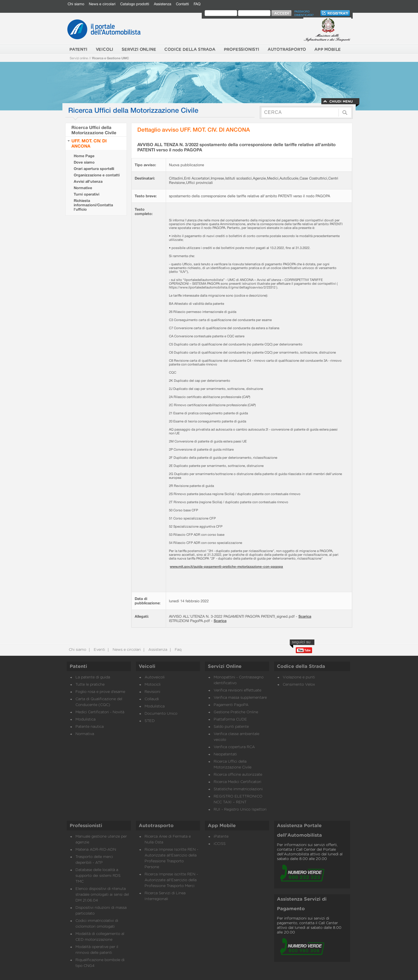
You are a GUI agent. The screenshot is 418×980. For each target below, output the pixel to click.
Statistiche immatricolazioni (238, 789)
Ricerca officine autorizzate (238, 775)
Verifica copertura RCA (234, 747)
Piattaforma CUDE (230, 720)
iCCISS (220, 844)
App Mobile (222, 826)
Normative (83, 188)
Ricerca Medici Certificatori (237, 782)
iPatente (221, 837)
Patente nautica (90, 727)
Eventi (99, 650)
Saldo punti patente (231, 727)
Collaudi (152, 699)
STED (150, 721)
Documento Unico (161, 714)
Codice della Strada (301, 667)
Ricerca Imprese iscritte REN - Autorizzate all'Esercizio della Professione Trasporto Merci (171, 880)
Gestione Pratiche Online (236, 712)
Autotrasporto (156, 826)
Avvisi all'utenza (88, 181)
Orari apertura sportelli (94, 169)
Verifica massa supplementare (240, 698)
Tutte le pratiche (90, 685)
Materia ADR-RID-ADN (96, 850)
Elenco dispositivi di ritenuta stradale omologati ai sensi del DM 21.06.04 (102, 895)
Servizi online (79, 58)
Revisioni (152, 692)
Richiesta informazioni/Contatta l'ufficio (93, 205)
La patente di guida (93, 677)
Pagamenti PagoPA (231, 705)
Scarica (305, 616)
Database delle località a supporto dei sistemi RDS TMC (98, 876)
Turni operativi (87, 194)
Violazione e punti (299, 677)
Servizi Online (225, 667)
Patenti (78, 667)
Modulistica (85, 720)
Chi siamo (76, 4)
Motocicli (153, 685)
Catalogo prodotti (135, 4)
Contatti (182, 4)
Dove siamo (84, 162)
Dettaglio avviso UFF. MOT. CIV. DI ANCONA (194, 129)
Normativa (85, 734)
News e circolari (102, 4)
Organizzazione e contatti (97, 175)
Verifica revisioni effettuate (237, 690)
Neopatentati (225, 754)
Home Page (84, 156)
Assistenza (163, 4)
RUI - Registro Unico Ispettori (240, 810)
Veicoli (147, 667)
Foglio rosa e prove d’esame (100, 692)
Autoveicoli (155, 677)
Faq (178, 650)
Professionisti (86, 826)
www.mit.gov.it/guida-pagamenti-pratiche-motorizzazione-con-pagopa (226, 566)
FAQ (197, 4)
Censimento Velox (299, 685)
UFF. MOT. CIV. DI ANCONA (89, 143)
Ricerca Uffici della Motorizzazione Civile (94, 130)
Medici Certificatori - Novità (100, 712)
